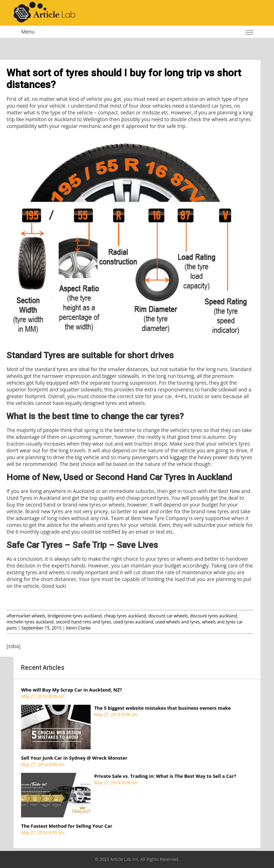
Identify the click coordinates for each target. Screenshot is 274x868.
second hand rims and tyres (83, 622)
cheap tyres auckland (125, 616)
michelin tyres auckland (30, 622)
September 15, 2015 (41, 628)
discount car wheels (168, 616)
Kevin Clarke (78, 628)
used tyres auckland (133, 622)
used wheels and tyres (178, 622)
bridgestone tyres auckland (75, 616)
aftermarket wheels (26, 616)
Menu (28, 32)
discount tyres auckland (213, 616)
